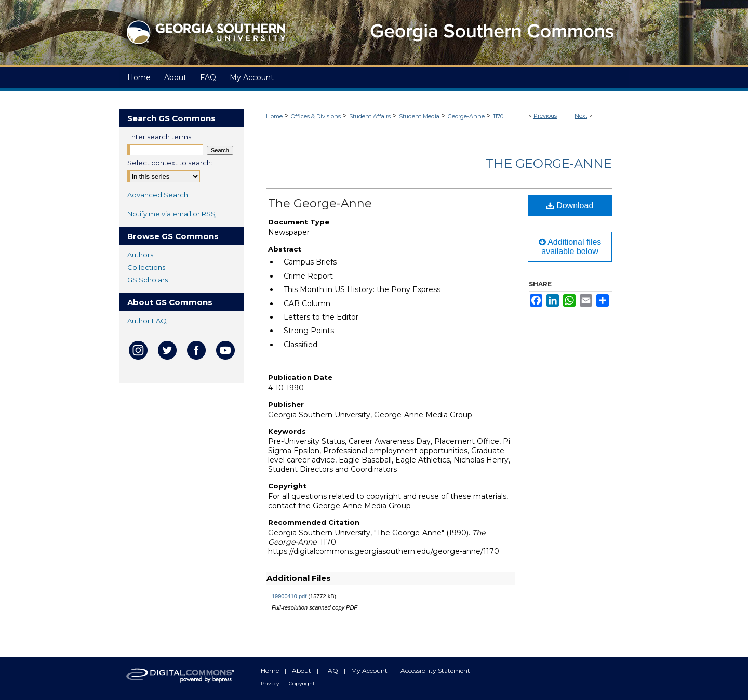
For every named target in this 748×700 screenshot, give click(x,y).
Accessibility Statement (435, 671)
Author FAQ (147, 321)
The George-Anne (549, 163)
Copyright (302, 684)
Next (581, 116)
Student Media (419, 116)
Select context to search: (170, 163)
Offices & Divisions (316, 116)
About (302, 671)
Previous (545, 116)
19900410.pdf (289, 596)
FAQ (332, 671)
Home (274, 116)
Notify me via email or (171, 214)
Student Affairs (370, 116)
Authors (140, 255)
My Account (370, 671)
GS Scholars (148, 280)
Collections (146, 267)
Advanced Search (158, 195)
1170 (498, 116)
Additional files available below (570, 247)
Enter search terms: (160, 137)
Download (570, 206)
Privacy (271, 684)
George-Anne (466, 116)
